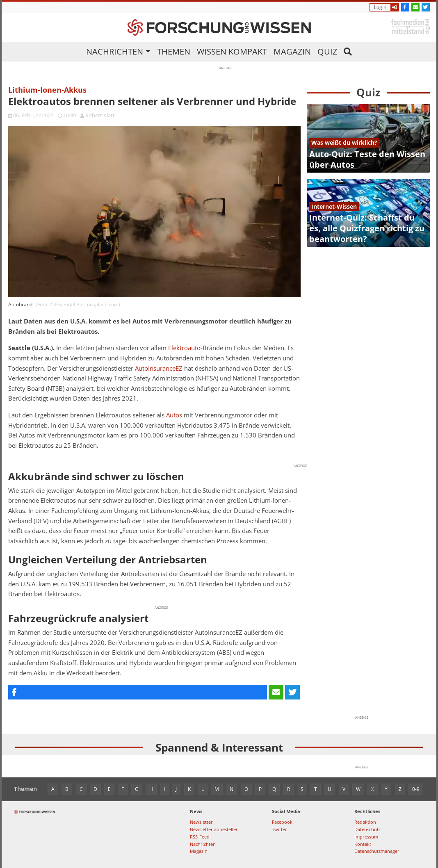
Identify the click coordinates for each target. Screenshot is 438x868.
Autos (174, 415)
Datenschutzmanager (377, 851)
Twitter (279, 829)
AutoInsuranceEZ (159, 368)
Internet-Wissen (334, 206)
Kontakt (363, 844)
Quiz (327, 51)
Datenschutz (367, 829)
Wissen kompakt (232, 51)
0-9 (416, 789)
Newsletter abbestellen (214, 829)
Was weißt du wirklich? (344, 142)
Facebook (282, 822)
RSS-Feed (200, 837)
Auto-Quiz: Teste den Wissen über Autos (367, 159)
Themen (174, 51)
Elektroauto (184, 348)
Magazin (292, 51)
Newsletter (201, 822)
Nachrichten (115, 51)
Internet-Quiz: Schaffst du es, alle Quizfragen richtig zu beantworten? (367, 228)
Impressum (366, 837)
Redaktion (365, 822)
